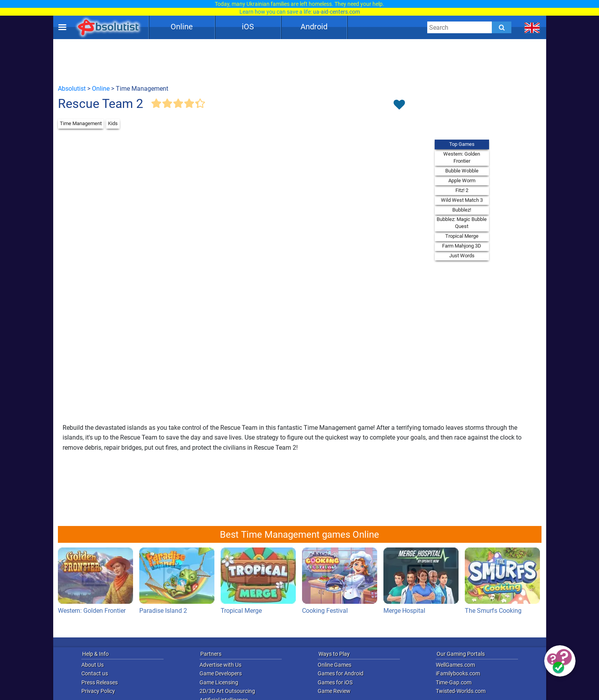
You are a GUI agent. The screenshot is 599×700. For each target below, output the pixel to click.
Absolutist (72, 89)
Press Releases (100, 682)
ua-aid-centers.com (336, 12)
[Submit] (502, 27)
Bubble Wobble (462, 171)
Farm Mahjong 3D (462, 246)
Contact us (95, 673)
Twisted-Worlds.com (461, 691)
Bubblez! (462, 210)
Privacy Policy (98, 691)
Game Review (334, 691)
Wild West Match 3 (462, 200)
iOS (248, 27)
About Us (93, 665)
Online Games (335, 665)
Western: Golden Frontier (462, 157)
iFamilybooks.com (458, 673)
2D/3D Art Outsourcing (227, 691)
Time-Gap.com (454, 682)
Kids (113, 123)
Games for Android (341, 673)
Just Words (462, 256)
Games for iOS (335, 682)
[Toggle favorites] (399, 105)
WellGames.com (455, 665)
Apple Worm (462, 180)
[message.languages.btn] (532, 27)
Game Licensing (219, 682)
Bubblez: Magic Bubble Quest (462, 223)
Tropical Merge (462, 236)
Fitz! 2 (462, 190)
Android (314, 27)
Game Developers (221, 673)
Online (182, 27)
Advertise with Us (220, 665)
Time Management (81, 123)
